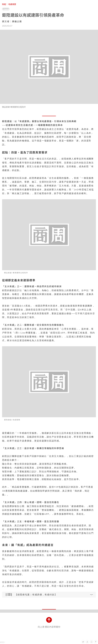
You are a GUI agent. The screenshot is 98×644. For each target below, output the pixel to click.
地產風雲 (12, 4)
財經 (4, 4)
